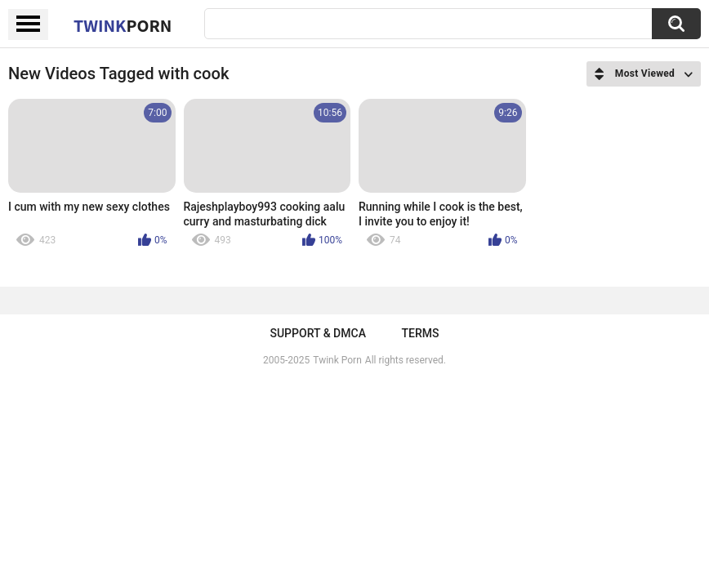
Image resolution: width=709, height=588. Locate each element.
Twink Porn (337, 360)
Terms (421, 333)
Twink (123, 25)
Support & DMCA (317, 333)
